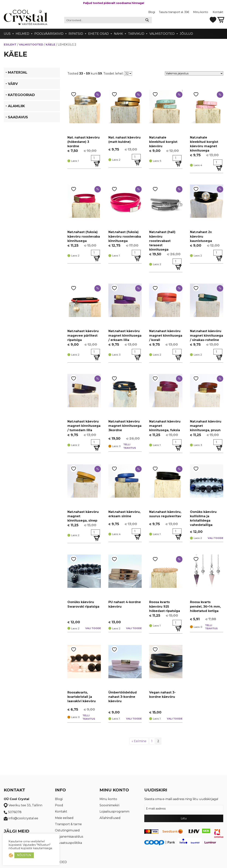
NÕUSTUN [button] (24, 855)
